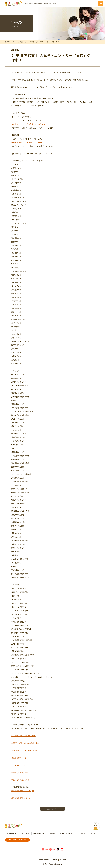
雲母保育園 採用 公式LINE (21, 801)
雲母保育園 (64, 860)
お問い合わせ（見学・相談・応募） (25, 754)
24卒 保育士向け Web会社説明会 (23, 739)
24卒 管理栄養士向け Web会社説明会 (25, 746)
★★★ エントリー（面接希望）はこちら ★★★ (29, 127)
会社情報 (55, 860)
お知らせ (70, 840)
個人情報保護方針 (43, 860)
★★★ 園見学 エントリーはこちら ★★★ (27, 146)
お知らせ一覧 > (52, 813)
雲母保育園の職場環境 (20, 776)
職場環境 (40, 840)
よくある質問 (61, 840)
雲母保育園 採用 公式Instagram (23, 794)
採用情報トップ (10, 42)
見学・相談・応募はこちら (86, 840)
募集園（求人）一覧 (19, 761)
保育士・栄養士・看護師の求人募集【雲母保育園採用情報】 (31, 4)
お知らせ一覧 (22, 42)
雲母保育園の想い (18, 768)
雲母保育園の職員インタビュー (23, 783)
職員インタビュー (50, 840)
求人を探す (20, 840)
